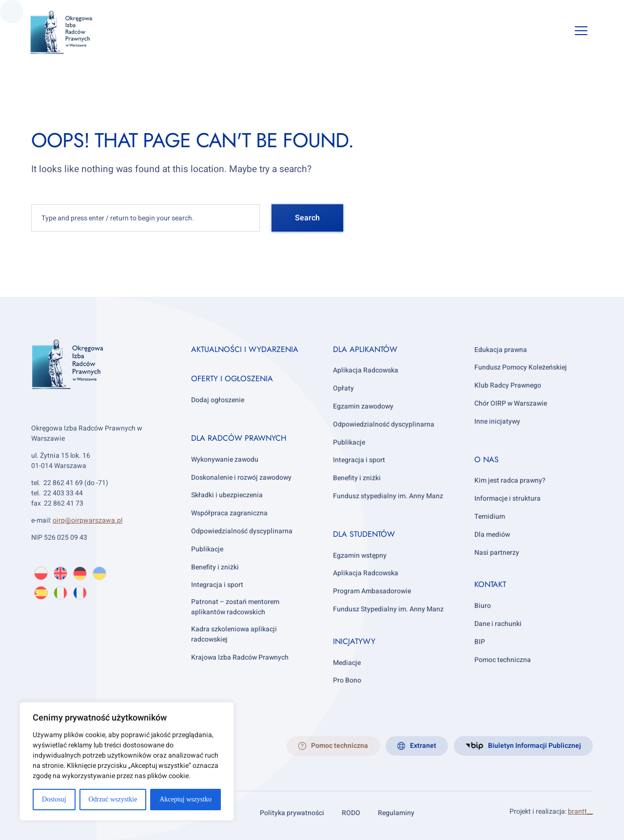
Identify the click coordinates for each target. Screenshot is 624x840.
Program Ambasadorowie (372, 591)
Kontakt (490, 584)
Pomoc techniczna (503, 660)
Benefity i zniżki (215, 567)
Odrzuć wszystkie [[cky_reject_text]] (113, 799)
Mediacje (347, 663)
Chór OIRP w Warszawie (511, 403)
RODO (351, 813)
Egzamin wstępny (360, 556)
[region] (127, 761)
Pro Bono (347, 680)
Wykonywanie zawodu (225, 459)
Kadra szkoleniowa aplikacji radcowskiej (234, 634)
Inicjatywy (354, 641)
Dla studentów (364, 534)
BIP (480, 642)
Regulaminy (396, 813)
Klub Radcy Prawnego (508, 385)
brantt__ (580, 811)
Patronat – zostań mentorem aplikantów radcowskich (235, 607)
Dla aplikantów (365, 349)
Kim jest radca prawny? (510, 480)
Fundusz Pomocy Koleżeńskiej (521, 367)
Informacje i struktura (507, 498)
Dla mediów (492, 535)
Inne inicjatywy (497, 421)
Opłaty (343, 388)
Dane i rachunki (498, 624)
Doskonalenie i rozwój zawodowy (241, 478)
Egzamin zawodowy (363, 406)
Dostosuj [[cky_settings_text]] (54, 799)
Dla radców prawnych (239, 438)
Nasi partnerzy (497, 553)
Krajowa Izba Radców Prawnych (240, 657)
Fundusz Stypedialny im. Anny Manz (388, 609)
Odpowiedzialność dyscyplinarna (242, 531)
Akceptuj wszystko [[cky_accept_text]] (185, 799)
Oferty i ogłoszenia (232, 379)
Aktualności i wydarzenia (245, 349)
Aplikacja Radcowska (366, 370)
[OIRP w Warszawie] (73, 32)
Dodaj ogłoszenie (218, 400)
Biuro (483, 606)
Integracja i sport (217, 585)
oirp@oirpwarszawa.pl (88, 520)
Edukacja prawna (501, 350)
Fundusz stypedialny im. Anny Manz (388, 496)
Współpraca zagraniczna (229, 513)
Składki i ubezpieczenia (227, 495)
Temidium (490, 517)
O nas (487, 459)
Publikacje (207, 549)
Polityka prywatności (292, 813)
